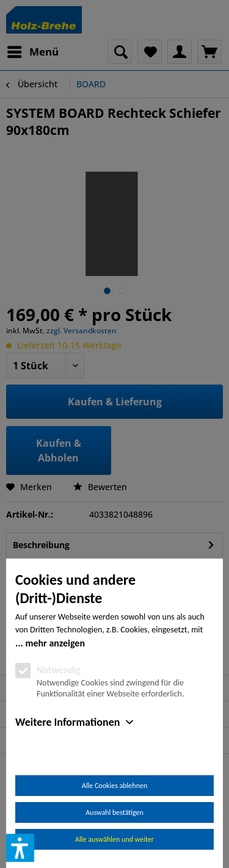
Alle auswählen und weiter (114, 839)
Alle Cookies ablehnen (114, 786)
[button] (20, 848)
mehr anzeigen (55, 643)
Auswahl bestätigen (114, 812)
